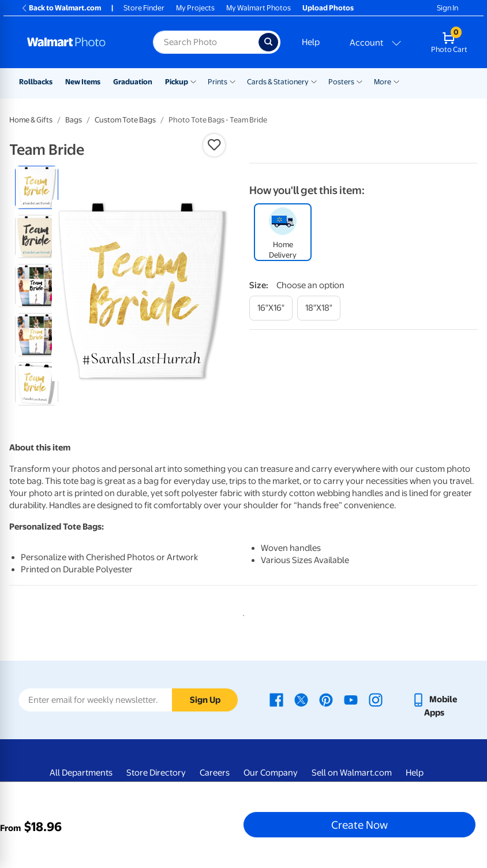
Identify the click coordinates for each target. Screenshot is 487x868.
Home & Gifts (31, 120)
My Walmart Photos (259, 8)
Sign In (447, 8)
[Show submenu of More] (396, 81)
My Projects (195, 8)
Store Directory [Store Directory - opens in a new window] (156, 773)
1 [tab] (241, 613)
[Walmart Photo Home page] (78, 42)
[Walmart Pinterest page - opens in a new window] (326, 699)
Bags (74, 120)
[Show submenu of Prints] (233, 81)
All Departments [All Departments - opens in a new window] (81, 773)
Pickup (177, 82)
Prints (218, 82)
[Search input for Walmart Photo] (206, 42)
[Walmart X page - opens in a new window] (301, 699)
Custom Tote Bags (125, 120)
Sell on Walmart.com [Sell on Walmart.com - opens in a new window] (352, 773)
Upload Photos (328, 8)
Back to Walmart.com (61, 8)
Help (311, 42)
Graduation (133, 82)
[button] (214, 145)
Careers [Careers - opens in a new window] (215, 773)
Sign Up (205, 700)
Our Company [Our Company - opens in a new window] (271, 773)
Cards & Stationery (278, 82)
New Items (83, 82)
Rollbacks (36, 82)
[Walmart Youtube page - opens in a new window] (351, 699)
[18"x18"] (319, 308)
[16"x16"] (271, 308)
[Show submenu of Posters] (359, 81)
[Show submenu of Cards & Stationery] (314, 81)
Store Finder (144, 8)
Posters (341, 82)
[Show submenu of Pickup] (193, 81)
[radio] (37, 187)
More (383, 82)
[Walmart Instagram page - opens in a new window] (376, 699)
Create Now (359, 825)
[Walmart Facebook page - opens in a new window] (276, 699)
